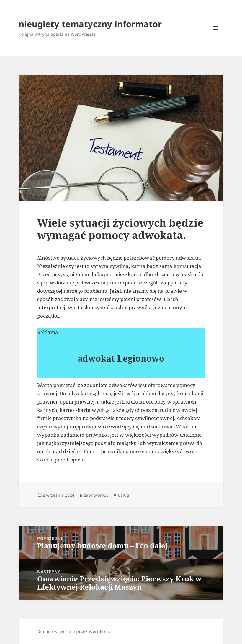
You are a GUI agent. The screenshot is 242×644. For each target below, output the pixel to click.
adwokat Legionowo (121, 358)
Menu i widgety (215, 36)
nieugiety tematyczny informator (90, 24)
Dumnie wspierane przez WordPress (74, 631)
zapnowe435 (96, 495)
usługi (124, 495)
